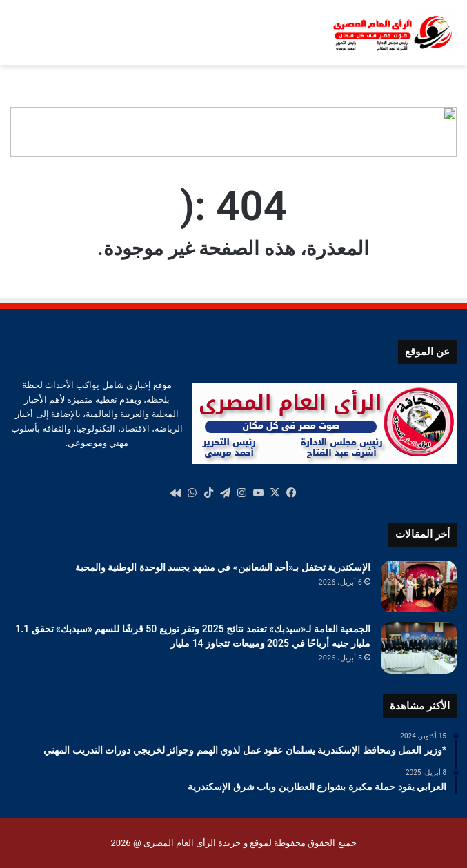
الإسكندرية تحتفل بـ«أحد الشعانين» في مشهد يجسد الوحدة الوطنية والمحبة (223, 567)
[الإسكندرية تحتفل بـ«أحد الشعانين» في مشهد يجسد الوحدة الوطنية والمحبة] (419, 586)
